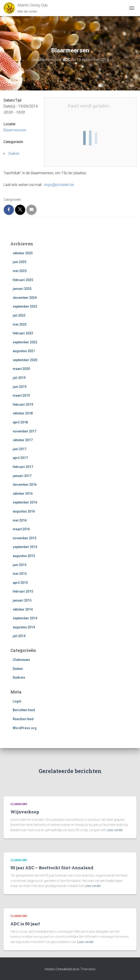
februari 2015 (23, 591)
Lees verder (115, 830)
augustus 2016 (24, 511)
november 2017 (25, 431)
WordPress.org (25, 728)
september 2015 (25, 547)
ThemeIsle (88, 969)
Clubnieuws (21, 660)
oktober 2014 (23, 609)
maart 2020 (21, 369)
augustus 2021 (24, 351)
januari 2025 (22, 289)
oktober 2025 (23, 253)
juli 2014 (19, 636)
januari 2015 (22, 600)
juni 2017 (20, 449)
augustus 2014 (24, 627)
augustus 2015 (24, 556)
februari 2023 (23, 333)
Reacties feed (23, 719)
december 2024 (25, 298)
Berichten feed (24, 710)
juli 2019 (19, 378)
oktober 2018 (23, 413)
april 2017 (20, 458)
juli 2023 (19, 315)
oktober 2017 (23, 440)
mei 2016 (20, 520)
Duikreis (19, 677)
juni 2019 (20, 387)
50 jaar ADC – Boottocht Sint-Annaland (52, 868)
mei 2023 (20, 324)
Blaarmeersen (15, 130)
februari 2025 (23, 280)
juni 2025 (20, 262)
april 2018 (20, 422)
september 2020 (25, 360)
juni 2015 (20, 565)
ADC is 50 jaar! (25, 924)
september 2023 (25, 306)
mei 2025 (20, 271)
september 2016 (25, 502)
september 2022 (25, 342)
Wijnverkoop (25, 812)
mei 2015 (20, 574)
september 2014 (25, 618)
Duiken (14, 154)
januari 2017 (22, 476)
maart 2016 (21, 529)
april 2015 (20, 583)
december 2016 (25, 485)
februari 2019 (23, 405)
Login (17, 701)
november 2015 (25, 538)
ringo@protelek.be (59, 185)
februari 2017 (23, 467)
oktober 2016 (23, 494)
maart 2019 (21, 396)
